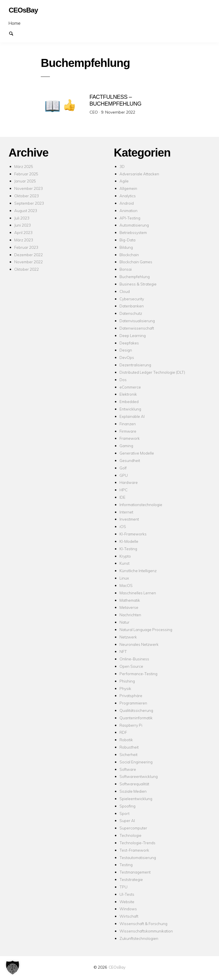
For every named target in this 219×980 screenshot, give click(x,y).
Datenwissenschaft (137, 328)
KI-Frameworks (133, 534)
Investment (129, 519)
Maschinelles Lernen (138, 593)
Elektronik (128, 394)
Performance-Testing (138, 674)
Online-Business (134, 659)
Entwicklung (130, 409)
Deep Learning (133, 335)
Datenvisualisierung (137, 321)
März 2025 (24, 166)
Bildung (126, 247)
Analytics (128, 196)
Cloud (125, 291)
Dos (123, 380)
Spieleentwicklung (136, 799)
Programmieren (133, 703)
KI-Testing (128, 549)
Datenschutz (131, 313)
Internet (126, 512)
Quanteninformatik (136, 718)
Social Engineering (136, 762)
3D (122, 166)
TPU (123, 887)
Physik (125, 688)
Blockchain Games (136, 262)
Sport (124, 813)
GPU (124, 475)
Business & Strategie (138, 284)
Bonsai (126, 269)
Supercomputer (133, 828)
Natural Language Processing (146, 629)
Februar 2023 (26, 247)
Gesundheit (130, 460)
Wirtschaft (129, 916)
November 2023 (29, 188)
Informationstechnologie (141, 505)
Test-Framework (134, 850)
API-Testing (130, 218)
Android (127, 203)
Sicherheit (128, 754)
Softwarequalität (134, 784)
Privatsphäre (131, 696)
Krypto (125, 556)
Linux (124, 578)
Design (126, 350)
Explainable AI (132, 416)
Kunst (124, 563)
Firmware (128, 431)
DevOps (127, 357)
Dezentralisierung (135, 365)
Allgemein (128, 188)
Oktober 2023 (27, 196)
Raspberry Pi (131, 725)
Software (128, 769)
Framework (130, 438)
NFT (123, 651)
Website (127, 902)
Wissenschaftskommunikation (146, 931)
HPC (123, 490)
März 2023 (24, 240)
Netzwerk (128, 637)
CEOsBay (117, 967)
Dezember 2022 (29, 255)
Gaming (126, 446)
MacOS (126, 585)
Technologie (130, 835)
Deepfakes (129, 343)
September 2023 (29, 203)
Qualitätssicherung (136, 710)
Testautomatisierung (138, 857)
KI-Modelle (129, 541)
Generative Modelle (137, 453)
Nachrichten (130, 615)
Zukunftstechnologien (139, 938)
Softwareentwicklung (139, 776)
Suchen (14, 33)
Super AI (127, 820)
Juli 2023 (22, 218)
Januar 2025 (25, 181)
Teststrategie (131, 879)
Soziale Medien (133, 791)
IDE (122, 497)
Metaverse (129, 607)
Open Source (131, 666)
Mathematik (130, 600)
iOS (123, 526)
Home (15, 23)
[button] (13, 967)
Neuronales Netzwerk (139, 644)
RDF (123, 732)
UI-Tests (127, 894)
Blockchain (129, 255)
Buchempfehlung (135, 277)
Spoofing (127, 806)
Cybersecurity (132, 299)
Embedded (129, 401)
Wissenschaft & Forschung (143, 923)
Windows (128, 909)
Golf (123, 468)
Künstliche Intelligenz (138, 571)
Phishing (127, 681)
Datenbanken (132, 306)
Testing (126, 865)
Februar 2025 (26, 174)
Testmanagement (135, 872)
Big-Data (127, 240)
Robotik (126, 740)
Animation (128, 210)
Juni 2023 (23, 225)
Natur (124, 622)
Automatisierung (134, 225)
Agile (124, 181)
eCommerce (130, 387)
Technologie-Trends (137, 843)
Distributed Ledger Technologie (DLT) (152, 372)
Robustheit (129, 747)
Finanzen (128, 424)
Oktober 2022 (27, 269)
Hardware (129, 482)
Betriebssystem (133, 232)
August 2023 (26, 210)
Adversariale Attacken (139, 174)
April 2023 (23, 232)
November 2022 (29, 262)
